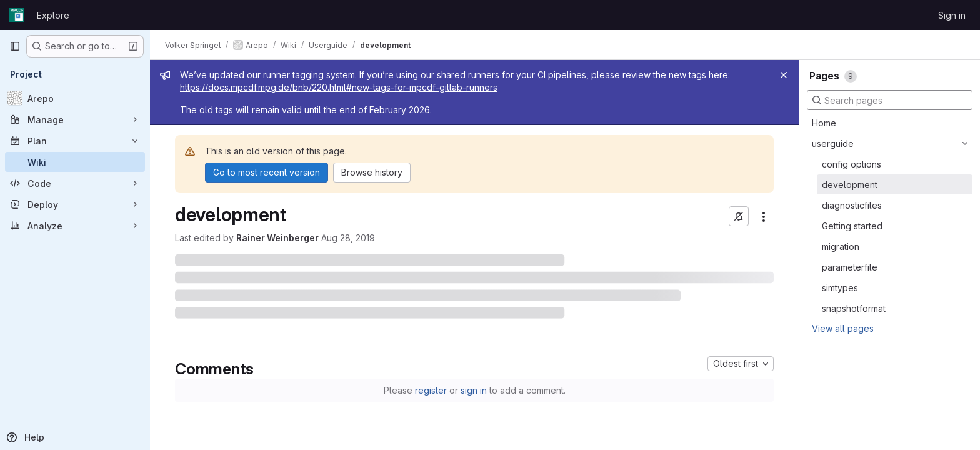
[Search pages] (890, 100)
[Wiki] (75, 162)
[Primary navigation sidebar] (15, 46)
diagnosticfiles (852, 205)
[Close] (784, 75)
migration (841, 247)
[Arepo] (75, 98)
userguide (833, 143)
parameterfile (850, 267)
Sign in (952, 15)
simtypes (840, 288)
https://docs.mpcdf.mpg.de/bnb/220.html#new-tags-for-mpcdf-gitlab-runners (339, 87)
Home (824, 123)
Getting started (852, 226)
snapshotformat (854, 308)
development (850, 185)
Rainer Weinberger (277, 238)
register (431, 390)
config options (852, 164)
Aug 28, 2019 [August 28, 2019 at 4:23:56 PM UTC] (348, 238)
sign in (474, 390)
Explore (53, 15)
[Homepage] (17, 15)
